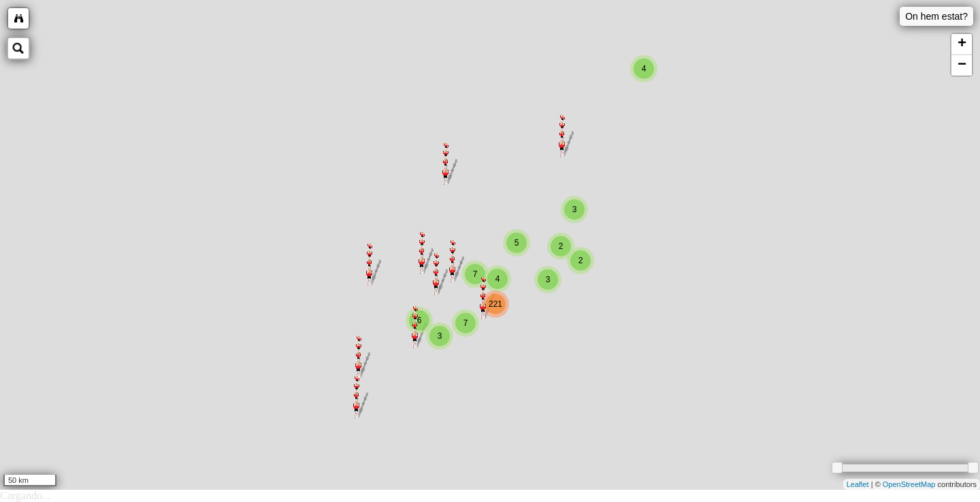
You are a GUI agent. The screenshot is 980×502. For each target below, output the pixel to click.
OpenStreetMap (909, 484)
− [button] (962, 65)
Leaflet (858, 484)
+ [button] (962, 44)
